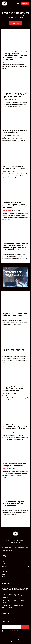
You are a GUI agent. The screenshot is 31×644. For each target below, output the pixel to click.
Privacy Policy (17, 631)
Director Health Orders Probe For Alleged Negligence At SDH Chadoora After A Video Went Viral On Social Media (15, 246)
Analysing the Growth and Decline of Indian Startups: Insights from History (13, 389)
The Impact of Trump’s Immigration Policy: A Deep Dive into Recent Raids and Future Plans (15, 427)
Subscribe (25, 627)
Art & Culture (6, 354)
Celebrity (5, 100)
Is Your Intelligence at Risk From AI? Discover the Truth (15, 132)
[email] (11, 627)
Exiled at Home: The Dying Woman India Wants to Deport (14, 167)
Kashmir (5, 171)
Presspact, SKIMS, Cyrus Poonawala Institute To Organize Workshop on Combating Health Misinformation (15, 205)
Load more (16, 521)
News (4, 433)
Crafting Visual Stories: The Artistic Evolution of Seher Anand (15, 350)
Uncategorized (7, 211)
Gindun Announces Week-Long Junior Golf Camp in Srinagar (15, 314)
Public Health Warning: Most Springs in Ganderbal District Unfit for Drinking (14, 503)
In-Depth (5, 135)
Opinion (5, 62)
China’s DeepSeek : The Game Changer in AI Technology (14, 465)
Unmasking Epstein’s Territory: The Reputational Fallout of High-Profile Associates (15, 95)
